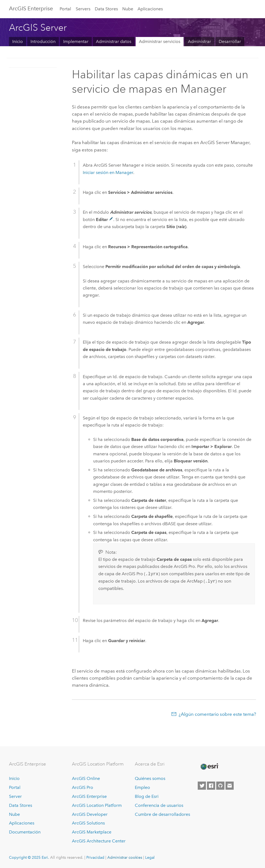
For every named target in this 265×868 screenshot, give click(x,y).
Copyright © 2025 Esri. (29, 857)
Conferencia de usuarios (159, 805)
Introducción (43, 41)
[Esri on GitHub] (220, 786)
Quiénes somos (150, 778)
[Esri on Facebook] (211, 786)
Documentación (25, 832)
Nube (128, 9)
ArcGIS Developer (90, 814)
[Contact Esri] (230, 786)
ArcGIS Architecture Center (99, 841)
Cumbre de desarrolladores (162, 814)
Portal (65, 9)
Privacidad (95, 857)
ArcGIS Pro (83, 787)
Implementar (76, 41)
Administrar (199, 41)
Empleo (142, 787)
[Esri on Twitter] (202, 786)
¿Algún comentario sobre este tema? (217, 714)
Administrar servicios (160, 41)
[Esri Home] (209, 767)
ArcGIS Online (86, 778)
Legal (150, 857)
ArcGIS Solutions (88, 823)
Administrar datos (114, 41)
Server (15, 796)
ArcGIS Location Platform (97, 805)
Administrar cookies (125, 857)
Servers (83, 9)
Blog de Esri (147, 796)
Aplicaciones (150, 9)
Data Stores (106, 9)
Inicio (18, 41)
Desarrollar (230, 41)
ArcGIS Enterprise (31, 8)
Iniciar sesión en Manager (108, 172)
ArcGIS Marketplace (92, 832)
